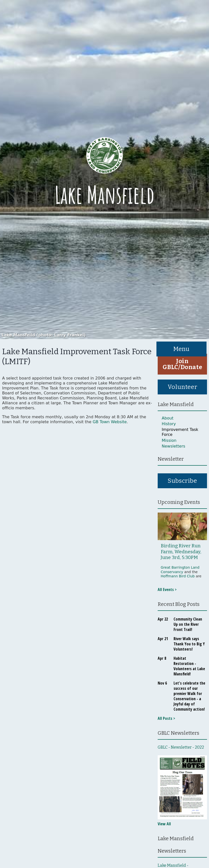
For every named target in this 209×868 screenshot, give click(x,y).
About (167, 418)
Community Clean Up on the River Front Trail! (188, 624)
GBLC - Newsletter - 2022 (181, 747)
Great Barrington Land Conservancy (180, 570)
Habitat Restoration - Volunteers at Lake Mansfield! (189, 666)
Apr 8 (162, 658)
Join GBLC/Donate (182, 364)
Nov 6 (162, 683)
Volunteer (182, 387)
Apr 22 (163, 619)
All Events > (167, 590)
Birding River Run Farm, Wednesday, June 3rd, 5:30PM (181, 552)
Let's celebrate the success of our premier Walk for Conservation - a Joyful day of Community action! (189, 696)
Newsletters (173, 446)
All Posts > (166, 718)
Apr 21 (163, 639)
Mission (169, 440)
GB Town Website (110, 422)
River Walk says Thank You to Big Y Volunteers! (189, 644)
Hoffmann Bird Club (178, 576)
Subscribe (182, 481)
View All (164, 824)
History (169, 424)
